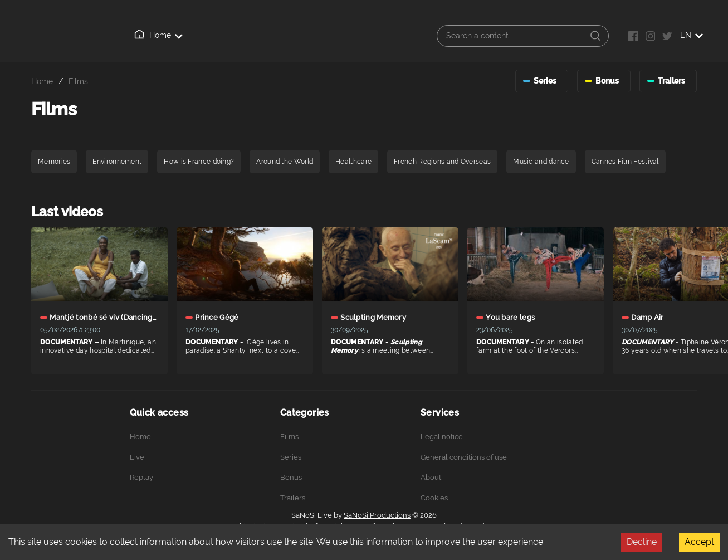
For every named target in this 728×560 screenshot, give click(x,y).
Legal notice (442, 437)
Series (291, 457)
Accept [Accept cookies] (699, 542)
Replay (225, 35)
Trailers (293, 498)
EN (692, 35)
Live (181, 36)
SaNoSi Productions (377, 515)
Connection (323, 36)
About (271, 36)
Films (78, 81)
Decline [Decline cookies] (642, 542)
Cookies (434, 498)
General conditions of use (464, 457)
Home (140, 35)
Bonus (291, 477)
